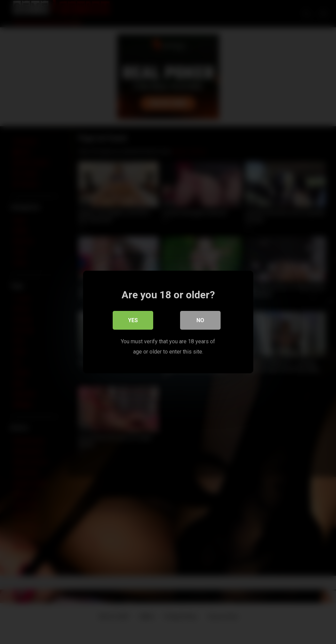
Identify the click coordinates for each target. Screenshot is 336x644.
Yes (133, 320)
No (200, 320)
